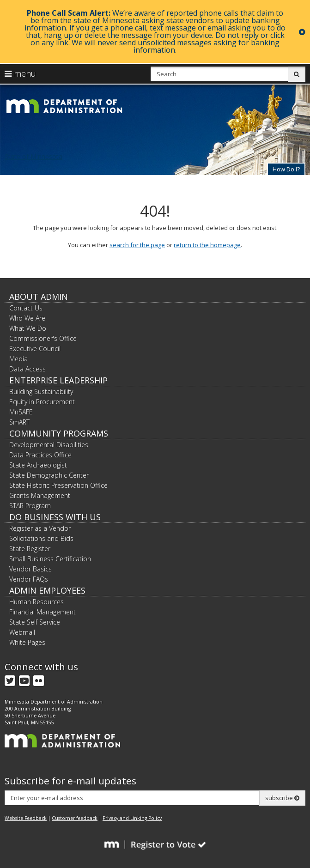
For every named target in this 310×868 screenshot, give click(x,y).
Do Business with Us (55, 517)
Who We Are (27, 318)
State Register (30, 549)
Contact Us (26, 308)
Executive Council (35, 349)
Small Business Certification (50, 559)
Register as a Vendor (40, 528)
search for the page (137, 245)
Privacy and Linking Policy (132, 818)
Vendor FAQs (29, 579)
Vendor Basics (30, 569)
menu (20, 73)
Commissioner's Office (43, 338)
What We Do (28, 328)
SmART (19, 422)
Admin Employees (47, 590)
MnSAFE (21, 412)
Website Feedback (26, 818)
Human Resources (36, 602)
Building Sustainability (41, 392)
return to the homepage (207, 245)
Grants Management (40, 495)
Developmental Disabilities (49, 445)
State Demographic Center (49, 475)
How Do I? (286, 169)
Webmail (22, 632)
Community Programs (59, 433)
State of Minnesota (33, 156)
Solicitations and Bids (41, 538)
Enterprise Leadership (58, 380)
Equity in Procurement (42, 402)
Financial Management (43, 612)
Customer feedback (75, 818)
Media (18, 359)
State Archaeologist (38, 465)
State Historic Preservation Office (58, 485)
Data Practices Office (40, 455)
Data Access (27, 369)
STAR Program (30, 506)
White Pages (27, 642)
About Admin (39, 297)
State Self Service (35, 622)
